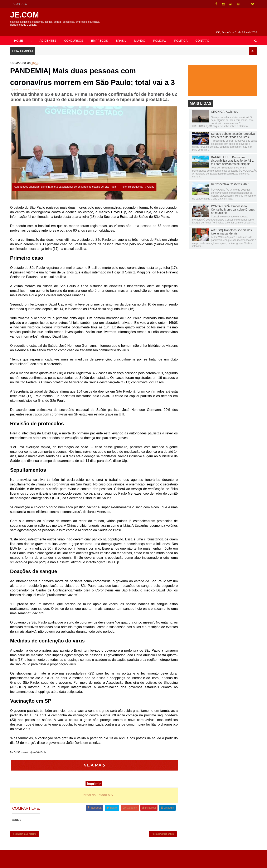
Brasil (28, 101)
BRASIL (122, 35)
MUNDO (141, 35)
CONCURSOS (75, 35)
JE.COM (26, 15)
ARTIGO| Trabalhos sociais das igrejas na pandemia (230, 227)
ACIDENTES (49, 35)
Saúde (37, 101)
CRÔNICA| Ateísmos (223, 107)
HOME (20, 35)
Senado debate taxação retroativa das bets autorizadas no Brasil (232, 131)
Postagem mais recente (26, 850)
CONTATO (22, 4)
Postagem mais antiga (162, 850)
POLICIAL (161, 35)
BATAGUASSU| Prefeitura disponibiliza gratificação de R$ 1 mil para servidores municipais (231, 156)
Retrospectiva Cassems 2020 (229, 179)
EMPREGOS (101, 35)
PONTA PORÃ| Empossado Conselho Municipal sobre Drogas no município (232, 205)
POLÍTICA (182, 35)
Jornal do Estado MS (98, 810)
